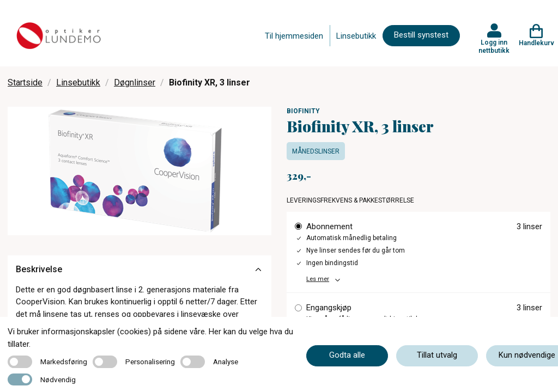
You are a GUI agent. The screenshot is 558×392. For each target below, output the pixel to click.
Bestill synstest (421, 35)
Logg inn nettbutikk (494, 46)
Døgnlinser (135, 82)
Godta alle (347, 355)
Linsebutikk (356, 36)
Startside (25, 82)
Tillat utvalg (437, 355)
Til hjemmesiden (294, 36)
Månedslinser (316, 151)
